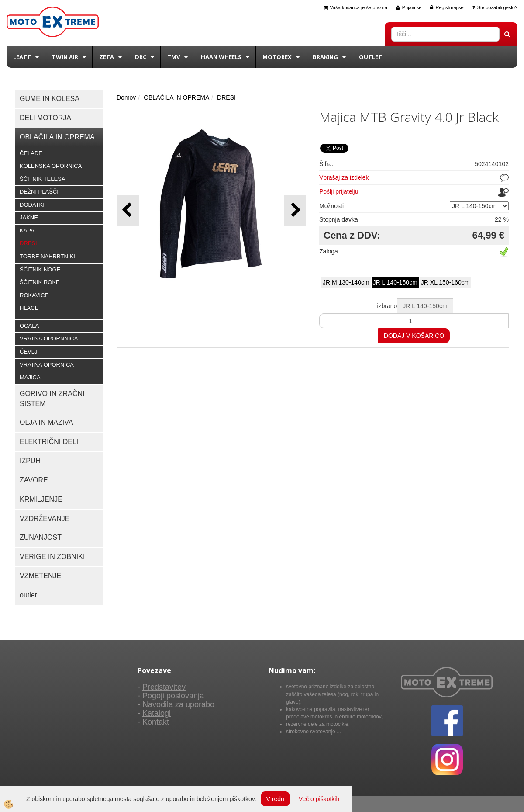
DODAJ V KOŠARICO (414, 336)
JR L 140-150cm (395, 282)
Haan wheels (221, 57)
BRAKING (325, 57)
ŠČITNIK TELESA (43, 179)
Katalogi (157, 713)
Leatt (22, 57)
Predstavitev (164, 687)
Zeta (107, 57)
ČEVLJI (29, 352)
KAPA (27, 231)
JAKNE (29, 217)
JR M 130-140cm (346, 282)
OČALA (29, 326)
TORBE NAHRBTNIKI (47, 256)
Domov (126, 97)
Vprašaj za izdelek (344, 177)
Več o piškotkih (319, 799)
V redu (275, 799)
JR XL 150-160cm (445, 282)
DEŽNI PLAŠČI (39, 192)
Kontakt (156, 722)
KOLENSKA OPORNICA (51, 166)
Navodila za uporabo (178, 704)
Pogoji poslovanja (173, 696)
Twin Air (65, 57)
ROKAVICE (34, 295)
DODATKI (32, 205)
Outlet (371, 57)
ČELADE (31, 153)
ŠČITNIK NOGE (40, 269)
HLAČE (29, 308)
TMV (174, 57)
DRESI (28, 243)
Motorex (277, 57)
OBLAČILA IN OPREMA (176, 97)
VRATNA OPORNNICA (49, 338)
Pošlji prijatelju (339, 191)
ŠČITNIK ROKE (40, 282)
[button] (295, 210)
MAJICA (30, 377)
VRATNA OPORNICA (47, 365)
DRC (141, 57)
